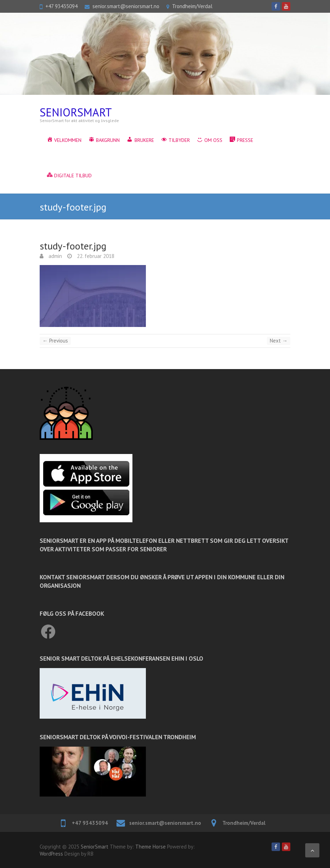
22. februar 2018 (95, 256)
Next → (279, 341)
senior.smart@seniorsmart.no (126, 6)
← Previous (55, 341)
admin (55, 256)
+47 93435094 (61, 6)
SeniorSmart (76, 112)
